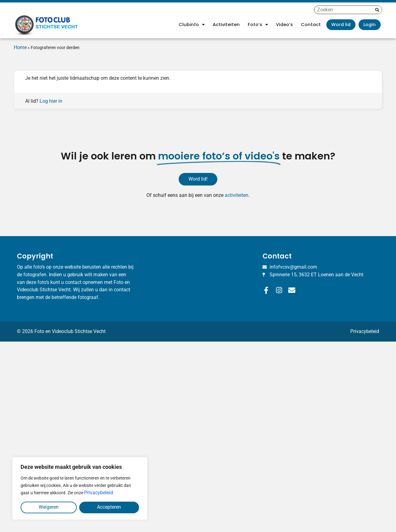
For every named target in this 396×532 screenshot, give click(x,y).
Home (20, 47)
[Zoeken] (377, 10)
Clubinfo (192, 25)
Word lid (341, 25)
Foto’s (258, 25)
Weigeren (49, 507)
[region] (80, 488)
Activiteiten (226, 25)
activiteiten (237, 195)
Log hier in (51, 101)
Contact (311, 25)
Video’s (284, 25)
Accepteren (109, 507)
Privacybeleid (99, 493)
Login (370, 25)
